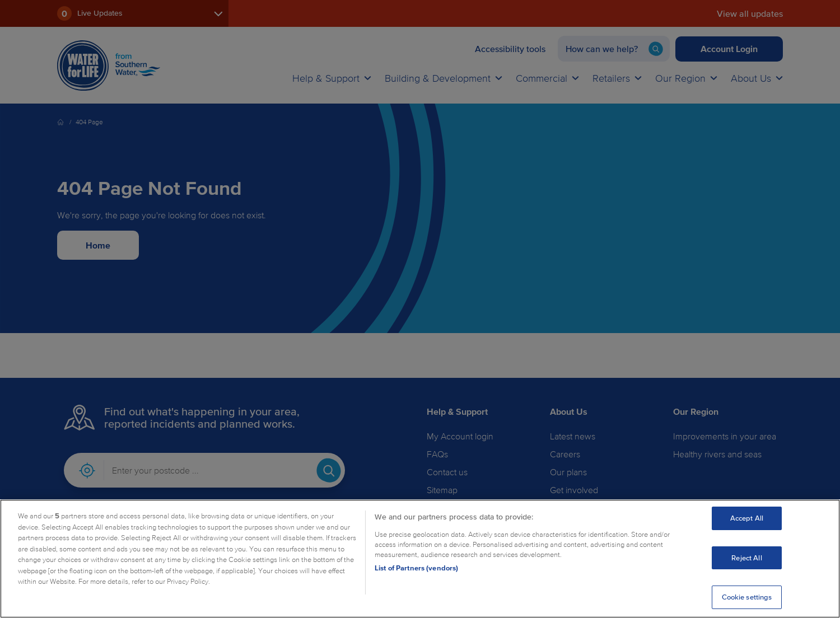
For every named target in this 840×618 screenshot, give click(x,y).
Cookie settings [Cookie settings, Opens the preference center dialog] (747, 597)
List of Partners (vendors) (416, 568)
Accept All (747, 518)
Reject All (746, 558)
